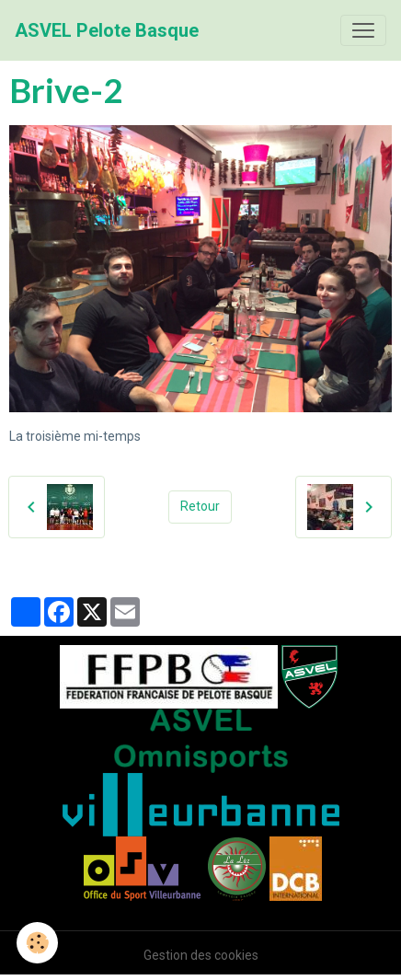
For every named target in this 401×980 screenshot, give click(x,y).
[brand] (107, 30)
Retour (200, 506)
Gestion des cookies (201, 955)
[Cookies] (37, 943)
